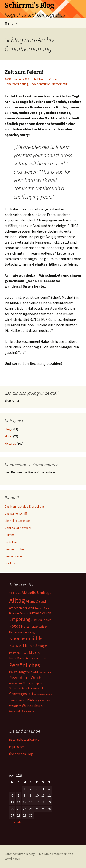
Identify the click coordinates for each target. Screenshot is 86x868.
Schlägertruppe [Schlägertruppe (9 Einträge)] (32, 683)
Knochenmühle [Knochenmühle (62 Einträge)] (26, 638)
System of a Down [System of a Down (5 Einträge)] (43, 695)
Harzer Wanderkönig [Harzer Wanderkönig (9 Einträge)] (22, 632)
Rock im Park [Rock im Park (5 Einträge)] (16, 684)
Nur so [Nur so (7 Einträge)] (37, 658)
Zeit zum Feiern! (24, 72)
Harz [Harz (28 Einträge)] (25, 626)
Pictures (10, 443)
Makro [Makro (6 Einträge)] (13, 653)
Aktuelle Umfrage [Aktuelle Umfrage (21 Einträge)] (37, 593)
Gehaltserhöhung (16, 84)
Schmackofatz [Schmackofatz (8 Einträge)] (18, 688)
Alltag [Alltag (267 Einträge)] (17, 600)
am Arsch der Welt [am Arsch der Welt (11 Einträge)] (22, 608)
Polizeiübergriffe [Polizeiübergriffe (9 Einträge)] (19, 672)
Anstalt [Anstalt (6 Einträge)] (39, 608)
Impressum (17, 747)
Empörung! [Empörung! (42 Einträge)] (21, 619)
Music (8, 436)
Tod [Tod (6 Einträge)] (11, 701)
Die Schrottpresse (17, 521)
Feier (55, 79)
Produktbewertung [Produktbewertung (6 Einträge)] (41, 672)
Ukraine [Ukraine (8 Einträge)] (19, 700)
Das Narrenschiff (16, 513)
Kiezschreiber (14, 556)
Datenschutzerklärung (24, 740)
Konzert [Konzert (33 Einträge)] (17, 645)
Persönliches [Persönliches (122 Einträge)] (25, 665)
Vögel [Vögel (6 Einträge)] (38, 701)
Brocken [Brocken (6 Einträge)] (14, 613)
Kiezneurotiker (15, 549)
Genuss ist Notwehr (18, 528)
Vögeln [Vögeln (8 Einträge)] (46, 700)
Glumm (9, 535)
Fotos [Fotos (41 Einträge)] (15, 626)
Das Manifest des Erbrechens (25, 506)
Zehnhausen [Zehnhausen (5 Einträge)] (29, 711)
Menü (9, 23)
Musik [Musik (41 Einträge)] (34, 652)
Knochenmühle (40, 84)
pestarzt (11, 563)
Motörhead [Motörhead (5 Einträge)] (22, 653)
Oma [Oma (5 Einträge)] (44, 659)
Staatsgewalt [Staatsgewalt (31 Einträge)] (21, 694)
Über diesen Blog (21, 754)
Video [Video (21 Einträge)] (29, 700)
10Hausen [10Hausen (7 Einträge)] (15, 593)
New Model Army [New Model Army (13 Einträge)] (21, 658)
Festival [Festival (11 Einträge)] (38, 620)
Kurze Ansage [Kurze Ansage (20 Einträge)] (36, 646)
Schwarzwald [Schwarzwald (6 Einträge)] (35, 688)
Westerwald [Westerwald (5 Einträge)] (15, 711)
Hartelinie (11, 542)
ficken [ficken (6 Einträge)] (48, 620)
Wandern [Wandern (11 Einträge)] (15, 706)
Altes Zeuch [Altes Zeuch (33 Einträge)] (37, 601)
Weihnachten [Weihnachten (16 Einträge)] (32, 706)
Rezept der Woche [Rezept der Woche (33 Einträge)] (26, 678)
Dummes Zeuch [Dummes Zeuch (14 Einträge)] (40, 613)
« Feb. (18, 822)
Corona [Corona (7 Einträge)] (24, 613)
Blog (40, 79)
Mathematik (60, 84)
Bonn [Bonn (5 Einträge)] (46, 608)
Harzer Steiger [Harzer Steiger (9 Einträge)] (38, 627)
